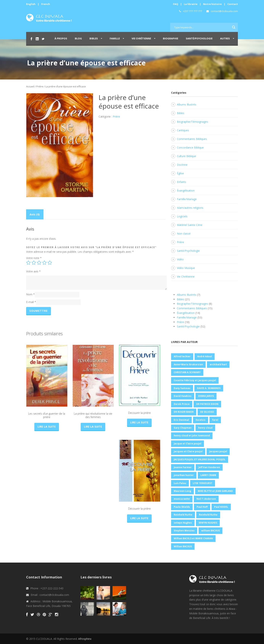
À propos (61, 38)
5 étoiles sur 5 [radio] (50, 263)
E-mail (31, 302)
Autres (225, 38)
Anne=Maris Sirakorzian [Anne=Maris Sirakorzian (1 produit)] (188, 364)
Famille (115, 38)
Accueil (30, 86)
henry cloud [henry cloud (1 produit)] (205, 428)
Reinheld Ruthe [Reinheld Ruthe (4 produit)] (183, 515)
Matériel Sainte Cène (190, 225)
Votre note (34, 258)
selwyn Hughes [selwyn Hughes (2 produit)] (183, 523)
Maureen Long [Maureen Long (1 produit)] (182, 491)
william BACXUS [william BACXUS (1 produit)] (210, 531)
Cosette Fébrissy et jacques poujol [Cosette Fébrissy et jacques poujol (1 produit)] (195, 380)
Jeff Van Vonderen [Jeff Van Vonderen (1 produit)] (209, 467)
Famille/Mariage (187, 199)
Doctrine (182, 165)
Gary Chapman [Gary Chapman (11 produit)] (183, 428)
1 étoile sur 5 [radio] (28, 263)
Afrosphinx (85, 639)
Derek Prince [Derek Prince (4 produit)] (182, 404)
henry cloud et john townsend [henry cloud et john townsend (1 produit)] (192, 436)
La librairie (191, 4)
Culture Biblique (186, 156)
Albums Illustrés (187, 104)
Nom (30, 294)
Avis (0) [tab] (35, 214)
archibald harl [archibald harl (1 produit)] (218, 364)
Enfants (181, 182)
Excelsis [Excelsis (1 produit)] (201, 420)
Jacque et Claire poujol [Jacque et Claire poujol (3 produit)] (188, 444)
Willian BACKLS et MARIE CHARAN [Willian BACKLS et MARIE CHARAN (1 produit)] (193, 538)
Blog (78, 38)
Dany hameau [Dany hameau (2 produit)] (182, 388)
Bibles (94, 38)
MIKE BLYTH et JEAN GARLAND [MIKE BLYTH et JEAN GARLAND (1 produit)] (215, 491)
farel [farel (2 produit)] (215, 420)
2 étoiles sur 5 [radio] (34, 263)
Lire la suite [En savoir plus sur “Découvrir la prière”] (139, 518)
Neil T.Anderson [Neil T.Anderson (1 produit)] (206, 499)
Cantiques (183, 130)
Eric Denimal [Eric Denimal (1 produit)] (181, 420)
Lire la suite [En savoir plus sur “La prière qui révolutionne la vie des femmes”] (93, 427)
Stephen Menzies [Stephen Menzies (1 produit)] (184, 531)
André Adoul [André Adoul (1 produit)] (205, 356)
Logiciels (182, 216)
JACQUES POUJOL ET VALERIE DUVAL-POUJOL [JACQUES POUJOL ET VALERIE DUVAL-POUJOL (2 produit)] (200, 459)
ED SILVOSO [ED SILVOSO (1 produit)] (207, 412)
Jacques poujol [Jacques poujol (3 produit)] (218, 451)
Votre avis (33, 271)
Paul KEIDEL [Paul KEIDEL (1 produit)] (221, 507)
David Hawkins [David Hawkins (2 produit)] (183, 396)
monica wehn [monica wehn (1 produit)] (182, 499)
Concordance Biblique (190, 147)
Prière (40, 86)
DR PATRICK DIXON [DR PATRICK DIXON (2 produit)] (207, 404)
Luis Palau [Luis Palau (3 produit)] (180, 483)
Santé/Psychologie (199, 38)
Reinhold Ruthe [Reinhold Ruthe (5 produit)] (208, 515)
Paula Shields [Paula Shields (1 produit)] (182, 507)
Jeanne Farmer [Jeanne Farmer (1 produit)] (183, 467)
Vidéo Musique (186, 268)
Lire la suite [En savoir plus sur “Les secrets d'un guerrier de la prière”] (47, 427)
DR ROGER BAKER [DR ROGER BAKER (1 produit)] (184, 412)
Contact (233, 4)
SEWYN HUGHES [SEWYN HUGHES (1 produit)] (208, 523)
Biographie (171, 38)
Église (180, 173)
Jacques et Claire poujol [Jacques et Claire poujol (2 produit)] (188, 451)
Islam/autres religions (190, 208)
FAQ (176, 4)
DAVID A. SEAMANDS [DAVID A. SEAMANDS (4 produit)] (209, 388)
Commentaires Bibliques (192, 139)
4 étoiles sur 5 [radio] (44, 263)
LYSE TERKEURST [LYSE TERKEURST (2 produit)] (203, 483)
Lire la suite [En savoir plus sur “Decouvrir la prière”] (139, 422)
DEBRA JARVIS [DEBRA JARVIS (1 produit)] (206, 396)
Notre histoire (212, 4)
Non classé (184, 233)
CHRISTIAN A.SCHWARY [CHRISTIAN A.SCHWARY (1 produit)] (187, 372)
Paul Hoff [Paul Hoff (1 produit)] (202, 507)
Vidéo (180, 259)
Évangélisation (186, 190)
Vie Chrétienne (141, 38)
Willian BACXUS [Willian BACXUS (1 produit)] (183, 546)
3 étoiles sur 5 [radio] (39, 263)
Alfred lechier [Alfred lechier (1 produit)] (182, 356)
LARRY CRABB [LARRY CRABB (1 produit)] (208, 475)
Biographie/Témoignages (192, 122)
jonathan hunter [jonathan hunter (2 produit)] (184, 475)
